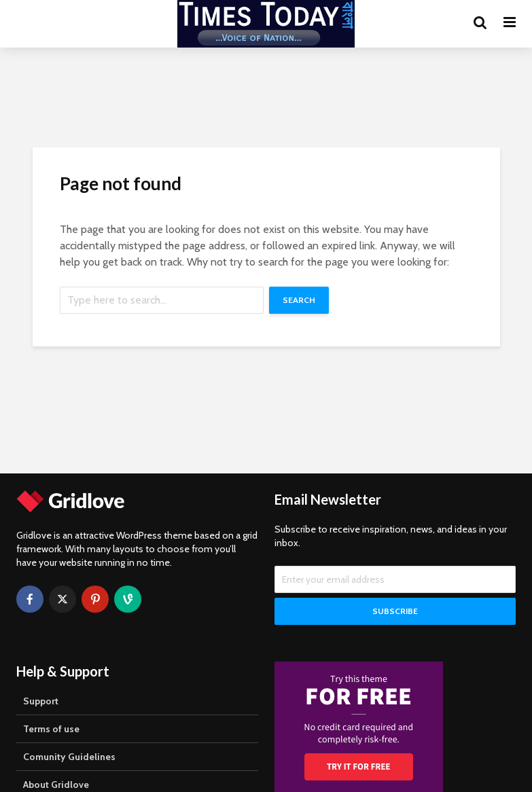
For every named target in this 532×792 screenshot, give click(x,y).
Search (299, 300)
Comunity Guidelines (69, 757)
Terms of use (51, 729)
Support (41, 701)
